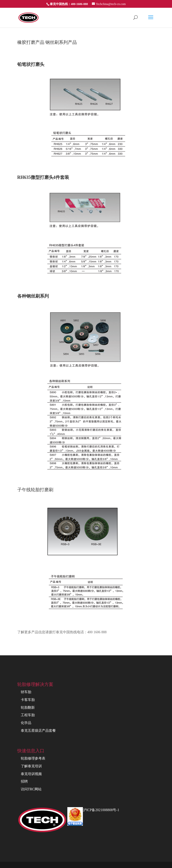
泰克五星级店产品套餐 (38, 731)
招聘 (24, 781)
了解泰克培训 (31, 766)
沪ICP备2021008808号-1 (101, 810)
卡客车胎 (28, 700)
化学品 (26, 723)
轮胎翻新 (28, 708)
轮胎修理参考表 (33, 758)
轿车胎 (26, 692)
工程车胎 (28, 715)
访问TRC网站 (31, 789)
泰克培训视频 (31, 774)
